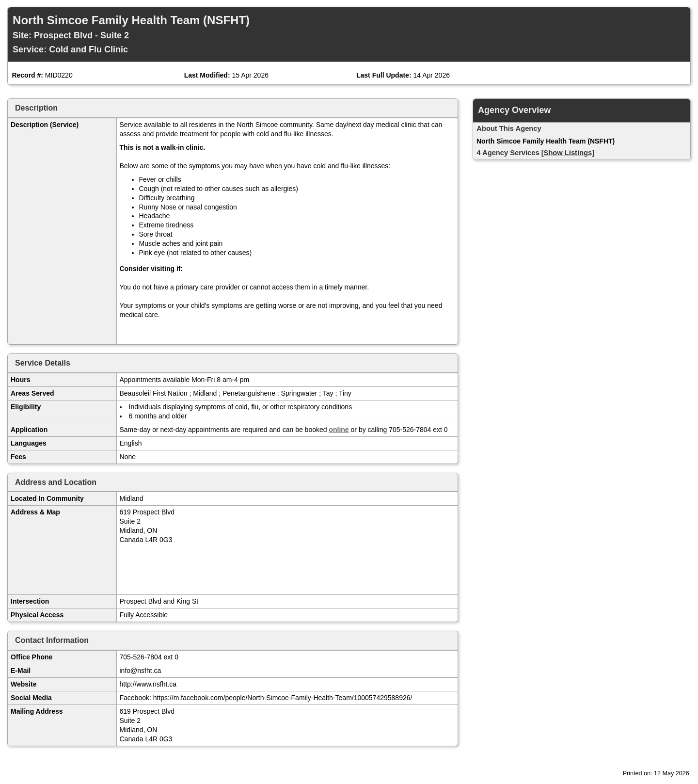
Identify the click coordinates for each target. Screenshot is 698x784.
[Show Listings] (568, 153)
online (339, 430)
